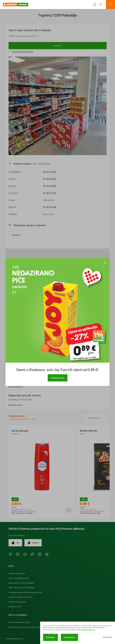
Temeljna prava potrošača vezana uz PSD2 (25, 592)
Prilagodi (107, 637)
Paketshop (16, 235)
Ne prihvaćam (69, 637)
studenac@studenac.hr (27, 36)
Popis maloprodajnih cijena (20, 622)
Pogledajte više (96, 418)
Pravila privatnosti (88, 630)
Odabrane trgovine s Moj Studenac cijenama (26, 627)
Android (33, 543)
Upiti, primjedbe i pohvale (19, 578)
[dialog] (78, 633)
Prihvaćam (51, 637)
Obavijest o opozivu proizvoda (20, 597)
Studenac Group (15, 606)
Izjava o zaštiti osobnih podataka (21, 583)
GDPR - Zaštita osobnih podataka (22, 587)
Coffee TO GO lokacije (17, 602)
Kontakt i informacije (17, 573)
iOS (15, 543)
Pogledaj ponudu (57, 378)
